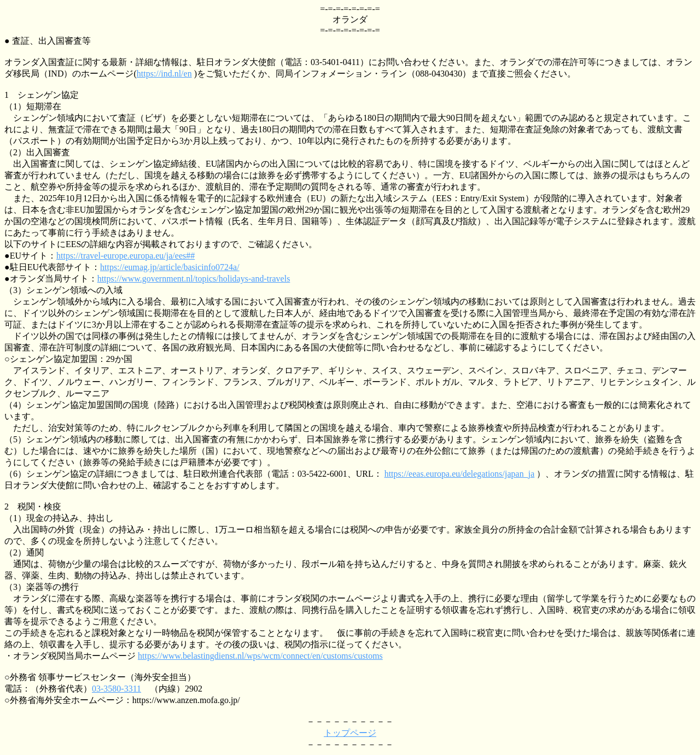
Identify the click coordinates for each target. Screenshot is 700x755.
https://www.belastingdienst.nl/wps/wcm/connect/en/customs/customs (260, 656)
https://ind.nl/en (164, 74)
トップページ (350, 733)
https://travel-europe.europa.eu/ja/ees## (126, 256)
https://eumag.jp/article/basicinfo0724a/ (170, 267)
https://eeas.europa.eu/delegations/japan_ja (460, 474)
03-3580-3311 (116, 689)
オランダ (350, 19)
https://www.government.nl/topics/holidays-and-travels (194, 279)
